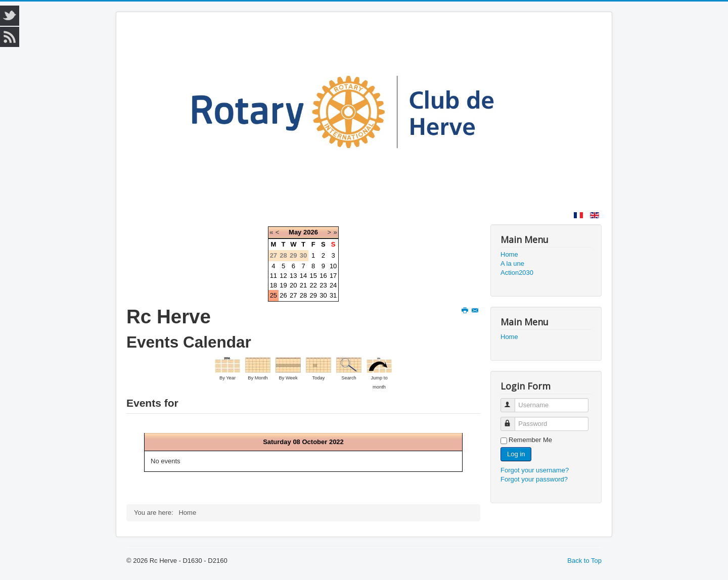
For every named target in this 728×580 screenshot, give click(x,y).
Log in (516, 454)
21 (303, 285)
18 (274, 285)
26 (283, 295)
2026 (311, 232)
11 (274, 276)
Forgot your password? (534, 479)
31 (333, 295)
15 (313, 276)
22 (313, 285)
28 (303, 295)
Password (512, 420)
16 (323, 276)
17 (333, 276)
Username (512, 401)
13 (293, 276)
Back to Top (584, 561)
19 (283, 285)
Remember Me (530, 440)
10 (333, 266)
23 (323, 285)
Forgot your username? (535, 470)
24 (333, 285)
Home (509, 254)
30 (323, 295)
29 (313, 295)
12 (283, 276)
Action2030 (517, 273)
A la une (512, 263)
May (295, 232)
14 (303, 276)
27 (293, 295)
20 (293, 285)
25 (274, 295)
